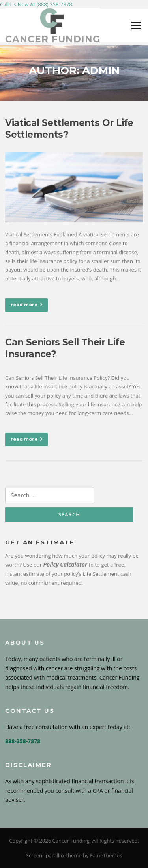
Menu (136, 25)
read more (26, 305)
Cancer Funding (53, 39)
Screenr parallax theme (54, 855)
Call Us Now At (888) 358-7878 (36, 4)
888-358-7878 (23, 741)
